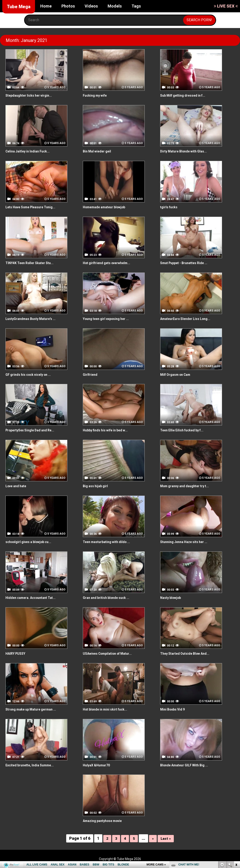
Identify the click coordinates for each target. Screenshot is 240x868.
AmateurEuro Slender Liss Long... (189, 319)
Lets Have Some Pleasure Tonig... (35, 207)
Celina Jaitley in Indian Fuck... (30, 151)
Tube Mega (19, 7)
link (236, 797)
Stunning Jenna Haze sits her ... (187, 542)
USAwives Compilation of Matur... (111, 653)
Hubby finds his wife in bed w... (109, 430)
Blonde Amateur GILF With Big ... (187, 765)
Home (46, 6)
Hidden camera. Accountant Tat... (34, 598)
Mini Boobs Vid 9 (174, 709)
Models (115, 6)
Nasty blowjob (172, 598)
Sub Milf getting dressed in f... (186, 95)
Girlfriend (91, 375)
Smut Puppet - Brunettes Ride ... (187, 263)
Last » (166, 838)
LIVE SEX (226, 6)
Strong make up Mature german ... (35, 709)
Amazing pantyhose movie (106, 821)
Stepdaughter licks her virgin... (32, 95)
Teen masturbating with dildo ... (110, 542)
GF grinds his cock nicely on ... (31, 375)
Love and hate (18, 486)
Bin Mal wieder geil (99, 151)
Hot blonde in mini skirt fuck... (108, 709)
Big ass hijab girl (97, 486)
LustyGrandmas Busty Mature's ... (34, 319)
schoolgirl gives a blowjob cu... (32, 542)
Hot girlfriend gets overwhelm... (110, 263)
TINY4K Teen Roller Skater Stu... (33, 263)
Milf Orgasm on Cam (178, 375)
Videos (91, 6)
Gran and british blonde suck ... (109, 598)
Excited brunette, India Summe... (33, 765)
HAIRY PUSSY (17, 653)
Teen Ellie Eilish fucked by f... (185, 430)
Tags (136, 6)
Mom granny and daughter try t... (188, 486)
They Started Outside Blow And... (188, 653)
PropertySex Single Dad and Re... (34, 430)
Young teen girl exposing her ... (109, 319)
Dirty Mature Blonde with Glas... (187, 151)
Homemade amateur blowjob (107, 207)
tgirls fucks (170, 207)
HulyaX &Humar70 (98, 765)
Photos (68, 6)
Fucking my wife (97, 95)
